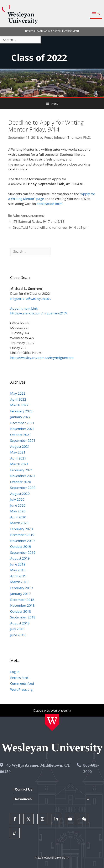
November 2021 (22, 429)
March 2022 (19, 405)
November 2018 (22, 605)
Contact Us (24, 789)
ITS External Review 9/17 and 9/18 (39, 221)
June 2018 (18, 635)
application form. (50, 204)
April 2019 (18, 576)
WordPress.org (21, 689)
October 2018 (21, 611)
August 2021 (20, 446)
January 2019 (20, 594)
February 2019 (21, 588)
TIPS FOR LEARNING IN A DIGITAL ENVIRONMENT (52, 31)
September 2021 (23, 440)
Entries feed (19, 678)
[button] (96, 14)
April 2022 (18, 399)
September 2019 (23, 552)
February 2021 (21, 470)
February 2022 (21, 411)
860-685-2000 (91, 768)
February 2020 (21, 529)
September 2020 (23, 488)
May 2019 (18, 570)
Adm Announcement (28, 215)
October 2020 (21, 482)
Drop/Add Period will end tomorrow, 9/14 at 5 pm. (51, 227)
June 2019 (18, 564)
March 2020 (19, 523)
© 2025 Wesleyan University (52, 858)
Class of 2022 (39, 57)
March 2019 (19, 582)
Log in (15, 672)
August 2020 (20, 494)
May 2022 (18, 393)
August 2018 (20, 623)
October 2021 (21, 435)
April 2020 (18, 517)
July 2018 (17, 629)
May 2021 (18, 452)
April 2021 (18, 458)
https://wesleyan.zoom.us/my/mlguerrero (42, 358)
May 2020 (18, 511)
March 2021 (19, 464)
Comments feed (22, 683)
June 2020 (18, 505)
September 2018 (23, 617)
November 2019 (22, 541)
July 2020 (17, 499)
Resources (23, 799)
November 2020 (22, 476)
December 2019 (22, 535)
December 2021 (22, 423)
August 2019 (20, 558)
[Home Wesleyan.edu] (52, 722)
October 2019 (21, 547)
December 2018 (22, 600)
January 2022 (20, 417)
